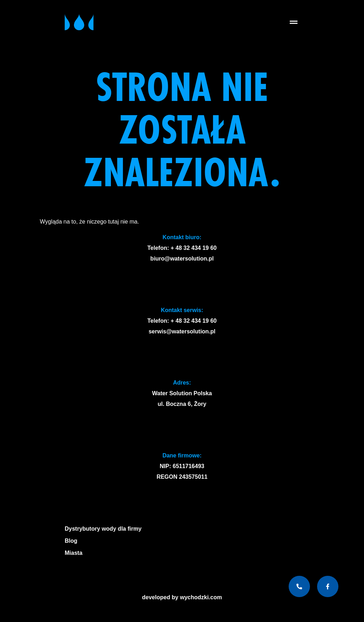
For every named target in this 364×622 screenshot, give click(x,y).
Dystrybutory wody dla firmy (103, 529)
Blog (71, 541)
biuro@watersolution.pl (182, 259)
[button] (293, 22)
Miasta (75, 553)
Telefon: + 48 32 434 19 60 (182, 248)
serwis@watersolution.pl (182, 331)
